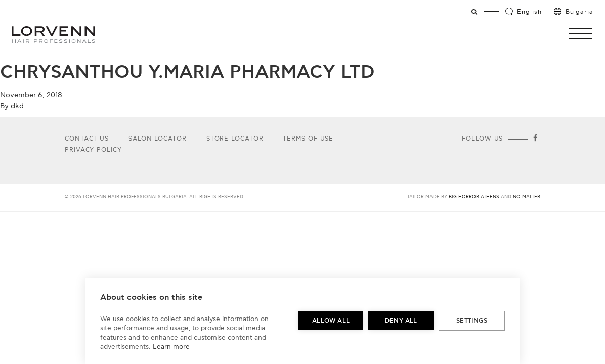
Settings (472, 321)
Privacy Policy (93, 150)
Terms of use (308, 139)
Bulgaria (579, 12)
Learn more (171, 347)
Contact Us (87, 139)
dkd (17, 106)
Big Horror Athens (474, 197)
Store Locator (235, 139)
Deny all (401, 321)
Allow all (331, 321)
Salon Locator (158, 139)
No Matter (527, 197)
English (529, 12)
